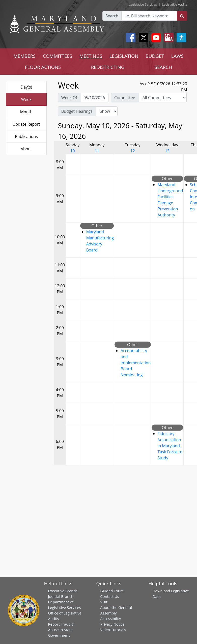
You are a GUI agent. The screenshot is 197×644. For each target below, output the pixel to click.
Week (26, 99)
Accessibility (111, 619)
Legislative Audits (175, 4)
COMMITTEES (58, 56)
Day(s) (26, 87)
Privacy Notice (112, 624)
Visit (104, 602)
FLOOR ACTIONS (43, 67)
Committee (125, 98)
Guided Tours (112, 591)
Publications (26, 136)
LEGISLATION (124, 56)
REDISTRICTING (108, 67)
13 (167, 151)
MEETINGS (91, 56)
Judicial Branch (61, 596)
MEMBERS (24, 56)
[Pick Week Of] (94, 98)
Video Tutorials (113, 630)
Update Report (26, 124)
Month (26, 112)
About (26, 149)
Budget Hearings (77, 111)
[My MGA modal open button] (168, 38)
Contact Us (110, 596)
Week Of (69, 98)
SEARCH (163, 67)
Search (112, 16)
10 (72, 151)
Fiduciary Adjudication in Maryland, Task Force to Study (170, 446)
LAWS (177, 56)
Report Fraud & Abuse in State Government (61, 630)
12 (133, 151)
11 (97, 151)
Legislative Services (143, 4)
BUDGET (155, 56)
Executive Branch (63, 591)
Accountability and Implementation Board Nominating (136, 363)
